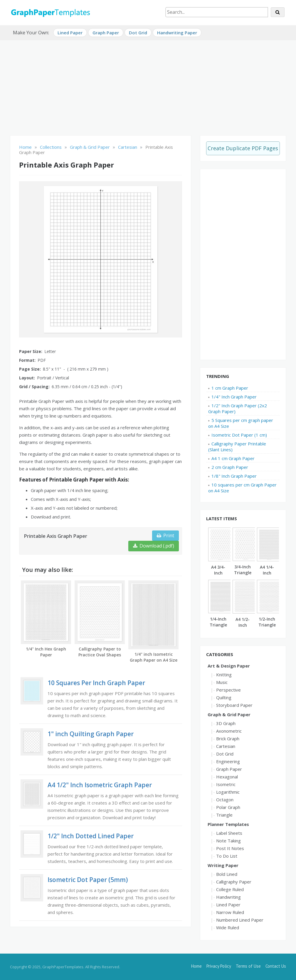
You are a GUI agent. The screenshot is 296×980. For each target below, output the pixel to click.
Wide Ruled (228, 927)
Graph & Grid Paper (229, 714)
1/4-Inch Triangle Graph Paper (218, 628)
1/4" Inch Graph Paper (234, 397)
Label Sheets (229, 833)
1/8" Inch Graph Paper (234, 476)
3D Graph (226, 723)
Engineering (228, 761)
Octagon (225, 800)
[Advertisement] (148, 85)
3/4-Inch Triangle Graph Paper (243, 576)
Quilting (224, 697)
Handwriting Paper (177, 33)
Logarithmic (228, 792)
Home (196, 966)
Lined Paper (70, 33)
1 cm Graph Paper (230, 388)
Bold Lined (227, 874)
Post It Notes (230, 848)
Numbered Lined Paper (240, 920)
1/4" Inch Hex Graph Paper (46, 652)
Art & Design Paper (229, 666)
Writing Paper (223, 865)
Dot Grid (138, 33)
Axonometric (229, 731)
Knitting (224, 675)
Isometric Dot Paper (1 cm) (239, 435)
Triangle (224, 815)
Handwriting (228, 897)
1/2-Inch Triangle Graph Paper (267, 628)
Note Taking (228, 841)
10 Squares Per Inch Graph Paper (96, 683)
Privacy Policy (219, 966)
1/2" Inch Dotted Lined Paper (91, 836)
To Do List (227, 856)
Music (222, 682)
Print (165, 535)
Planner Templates (228, 824)
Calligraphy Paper (234, 882)
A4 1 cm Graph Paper (233, 458)
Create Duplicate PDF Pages (243, 148)
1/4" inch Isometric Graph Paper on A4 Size (154, 657)
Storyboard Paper (234, 705)
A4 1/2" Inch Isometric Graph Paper (100, 785)
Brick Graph (228, 739)
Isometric (226, 784)
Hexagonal (227, 777)
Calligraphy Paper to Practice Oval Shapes (100, 652)
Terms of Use (248, 966)
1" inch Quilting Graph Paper (91, 734)
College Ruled (230, 889)
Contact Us (276, 966)
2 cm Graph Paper (230, 467)
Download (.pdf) (154, 546)
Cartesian (226, 746)
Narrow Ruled (230, 912)
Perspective (228, 690)
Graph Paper (106, 33)
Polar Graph (228, 807)
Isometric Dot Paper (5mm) (88, 880)
